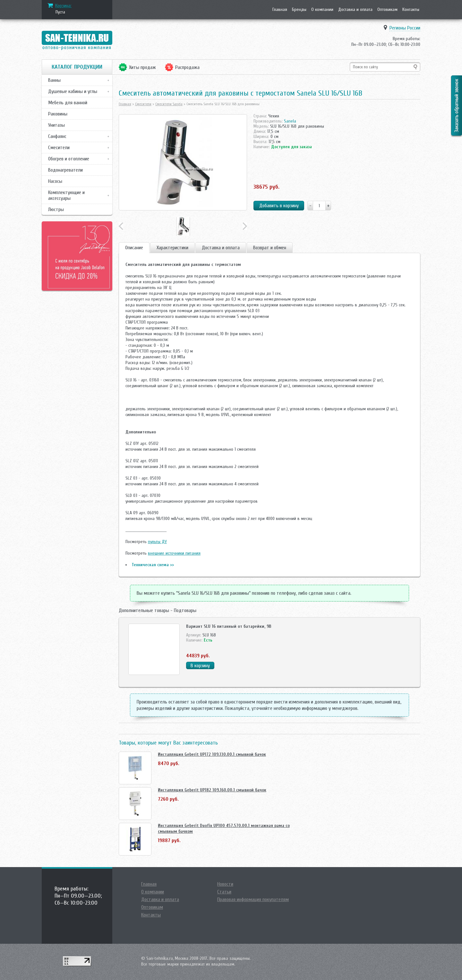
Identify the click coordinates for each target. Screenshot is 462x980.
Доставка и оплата (355, 9)
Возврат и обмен (270, 248)
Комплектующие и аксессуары (66, 195)
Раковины (58, 114)
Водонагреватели (65, 170)
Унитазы (56, 125)
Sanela (290, 121)
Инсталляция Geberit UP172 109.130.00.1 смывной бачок (212, 754)
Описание (134, 248)
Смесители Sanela (169, 104)
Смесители (59, 148)
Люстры (56, 209)
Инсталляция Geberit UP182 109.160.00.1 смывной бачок (212, 790)
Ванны (54, 80)
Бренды (299, 9)
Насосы (55, 181)
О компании (322, 9)
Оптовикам (387, 9)
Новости (225, 884)
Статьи (224, 892)
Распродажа (187, 67)
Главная (280, 9)
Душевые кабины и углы (73, 91)
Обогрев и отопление (69, 159)
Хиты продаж (142, 67)
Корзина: (63, 6)
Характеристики (172, 248)
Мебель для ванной (68, 103)
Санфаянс (57, 136)
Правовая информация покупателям (253, 899)
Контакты (411, 9)
